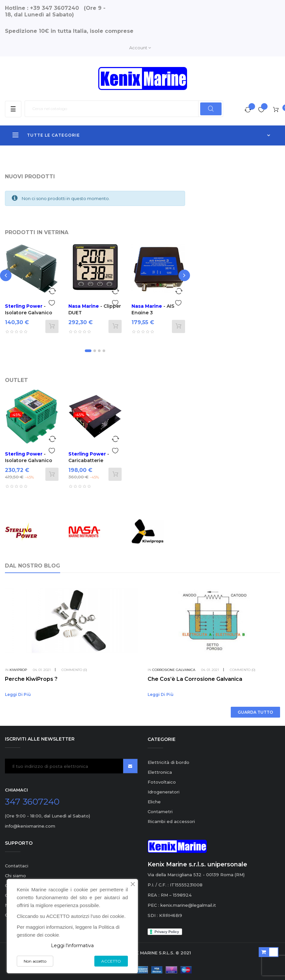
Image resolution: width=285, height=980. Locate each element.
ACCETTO (111, 961)
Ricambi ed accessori (171, 821)
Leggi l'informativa (72, 946)
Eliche (154, 802)
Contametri (160, 812)
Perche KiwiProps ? (31, 679)
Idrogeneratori (164, 792)
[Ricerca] (124, 109)
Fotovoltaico (162, 782)
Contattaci (17, 866)
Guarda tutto (255, 712)
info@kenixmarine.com (30, 826)
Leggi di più (18, 694)
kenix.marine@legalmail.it (188, 905)
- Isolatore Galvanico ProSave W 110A (29, 460)
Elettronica (160, 772)
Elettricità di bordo (168, 762)
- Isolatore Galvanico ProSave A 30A (29, 313)
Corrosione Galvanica (174, 670)
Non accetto (35, 961)
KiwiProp (18, 670)
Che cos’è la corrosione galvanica (195, 679)
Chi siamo (15, 876)
